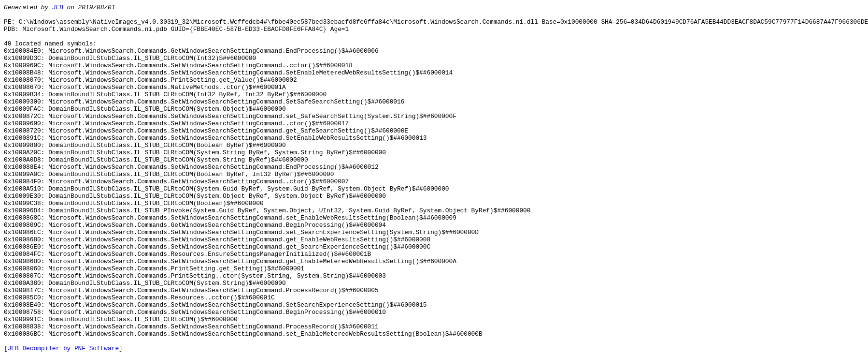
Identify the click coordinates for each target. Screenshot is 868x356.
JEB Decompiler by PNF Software (63, 349)
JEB (58, 7)
